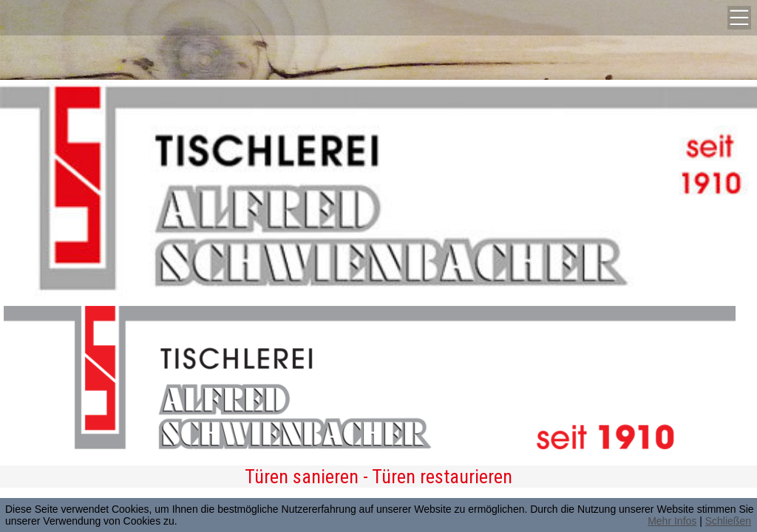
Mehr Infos (672, 521)
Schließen (728, 521)
